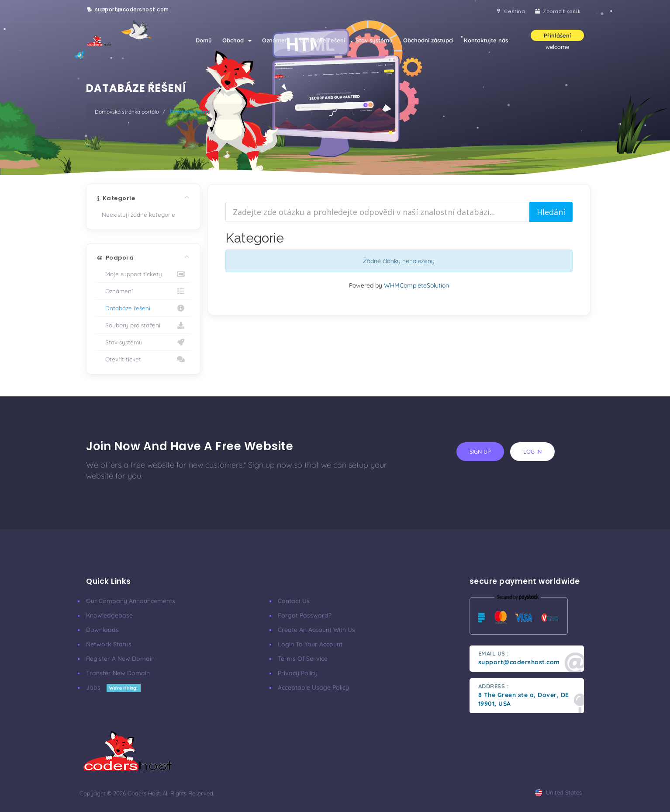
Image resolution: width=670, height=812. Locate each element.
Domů (204, 40)
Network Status (109, 644)
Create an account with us (316, 630)
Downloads (102, 630)
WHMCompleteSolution (416, 285)
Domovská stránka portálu (127, 112)
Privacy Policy (298, 673)
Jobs (113, 687)
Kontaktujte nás (486, 40)
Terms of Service (303, 659)
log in (532, 451)
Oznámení (276, 40)
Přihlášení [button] (557, 35)
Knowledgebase (109, 615)
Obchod (237, 40)
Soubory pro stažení (143, 325)
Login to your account (310, 644)
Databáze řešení (323, 40)
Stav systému (374, 40)
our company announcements (131, 601)
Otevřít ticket (143, 359)
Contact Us (294, 601)
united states (558, 792)
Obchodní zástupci (428, 40)
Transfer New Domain (118, 673)
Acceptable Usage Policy (313, 687)
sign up (480, 451)
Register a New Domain (120, 659)
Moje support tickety (143, 274)
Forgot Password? (305, 615)
